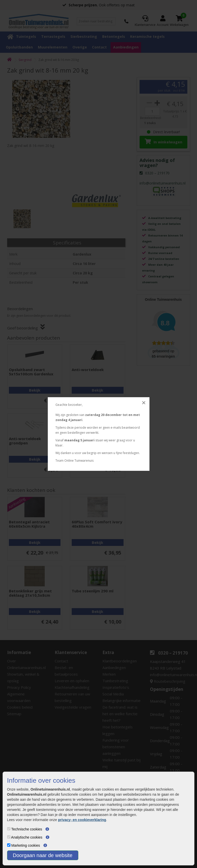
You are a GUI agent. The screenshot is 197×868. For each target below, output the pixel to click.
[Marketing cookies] (9, 845)
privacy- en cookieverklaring (82, 820)
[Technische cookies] (9, 829)
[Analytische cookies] (9, 837)
